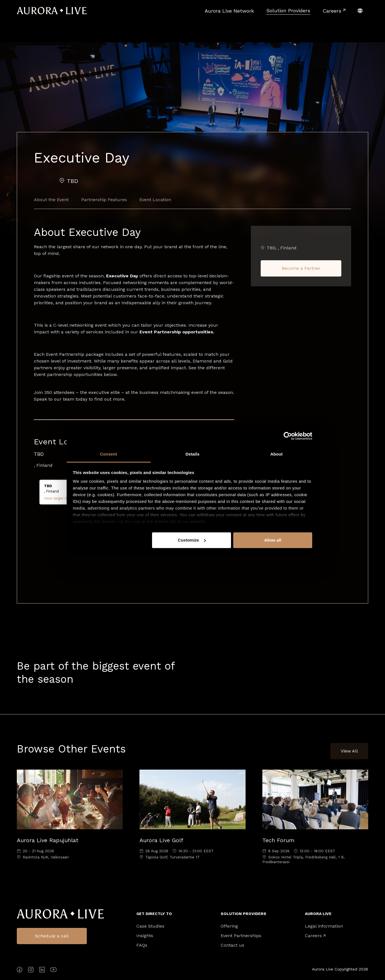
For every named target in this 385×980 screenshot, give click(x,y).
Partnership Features (104, 200)
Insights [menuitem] (145, 936)
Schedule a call (52, 936)
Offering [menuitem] (229, 926)
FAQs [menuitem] (142, 945)
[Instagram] (31, 971)
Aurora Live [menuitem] (318, 914)
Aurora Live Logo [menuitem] (60, 914)
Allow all (273, 540)
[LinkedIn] (42, 971)
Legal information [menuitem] (324, 926)
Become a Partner (301, 268)
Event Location (155, 200)
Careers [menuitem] (313, 936)
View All (349, 751)
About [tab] (277, 454)
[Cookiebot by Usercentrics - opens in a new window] (288, 436)
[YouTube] (53, 971)
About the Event (51, 200)
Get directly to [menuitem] (154, 914)
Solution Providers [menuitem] (243, 914)
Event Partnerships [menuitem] (241, 936)
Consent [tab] (109, 454)
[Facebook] (20, 971)
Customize (192, 540)
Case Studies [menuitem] (150, 926)
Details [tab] (193, 454)
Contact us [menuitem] (232, 945)
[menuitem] (229, 11)
